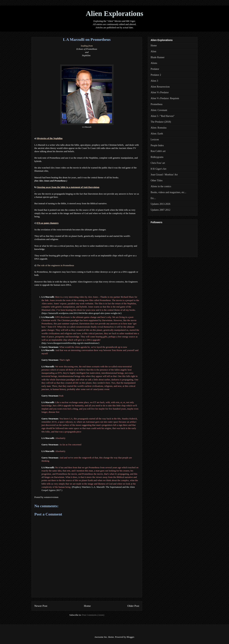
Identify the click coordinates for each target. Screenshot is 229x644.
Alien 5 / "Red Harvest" (163, 116)
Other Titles (157, 181)
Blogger (130, 637)
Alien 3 (154, 81)
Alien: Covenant (159, 110)
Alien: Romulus (159, 128)
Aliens (154, 63)
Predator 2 (156, 75)
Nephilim (86, 55)
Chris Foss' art (158, 163)
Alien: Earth (157, 134)
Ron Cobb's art (158, 151)
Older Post (133, 606)
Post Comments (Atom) (93, 615)
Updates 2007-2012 (160, 210)
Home (87, 606)
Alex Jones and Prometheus (52, 181)
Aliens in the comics (161, 186)
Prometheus (157, 104)
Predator (155, 69)
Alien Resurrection (160, 87)
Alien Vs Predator (160, 92)
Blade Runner (158, 57)
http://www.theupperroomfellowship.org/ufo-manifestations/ (70, 343)
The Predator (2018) (161, 122)
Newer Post (41, 606)
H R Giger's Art (159, 169)
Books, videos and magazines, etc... (168, 192)
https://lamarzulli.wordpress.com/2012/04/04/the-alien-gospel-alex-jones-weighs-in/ (81, 313)
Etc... (153, 198)
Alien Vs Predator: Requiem (165, 98)
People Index (157, 145)
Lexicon (155, 140)
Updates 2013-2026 (160, 204)
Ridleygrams (157, 157)
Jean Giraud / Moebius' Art (164, 175)
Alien (153, 51)
